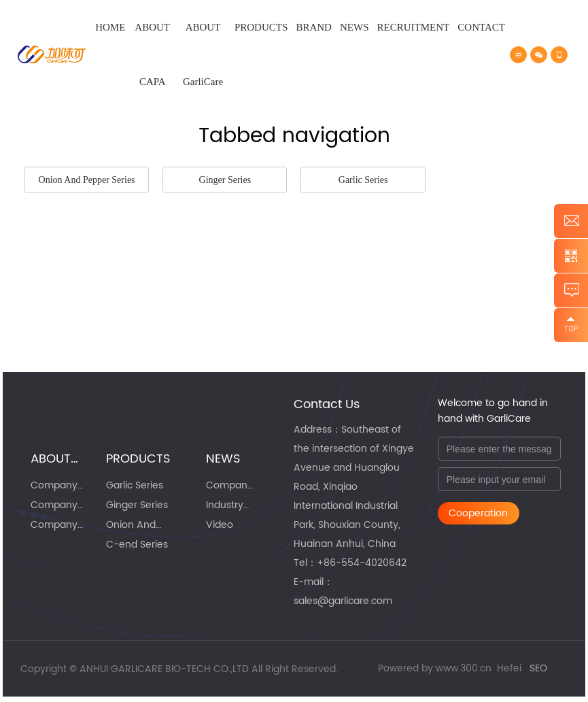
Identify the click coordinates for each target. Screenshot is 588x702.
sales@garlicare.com (343, 601)
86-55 (339, 563)
